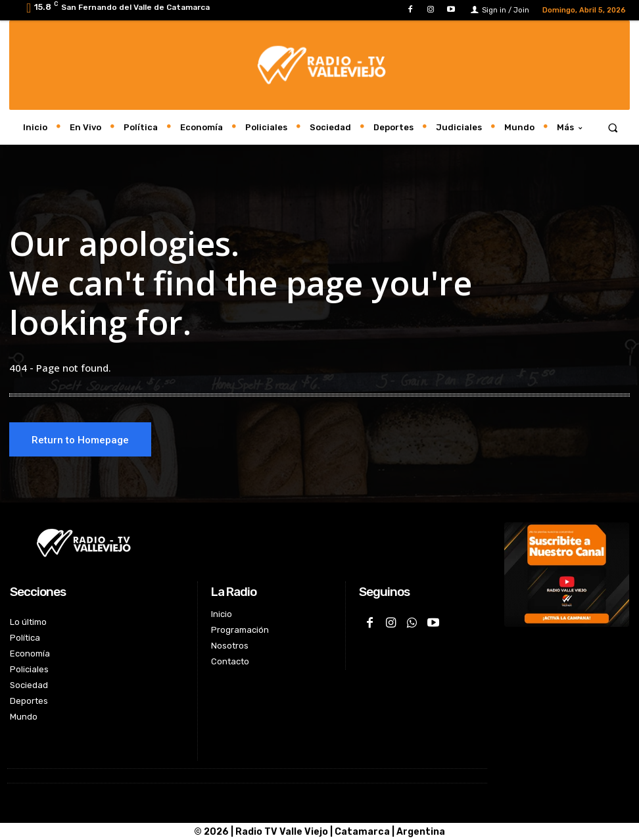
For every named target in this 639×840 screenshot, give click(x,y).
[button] (613, 127)
